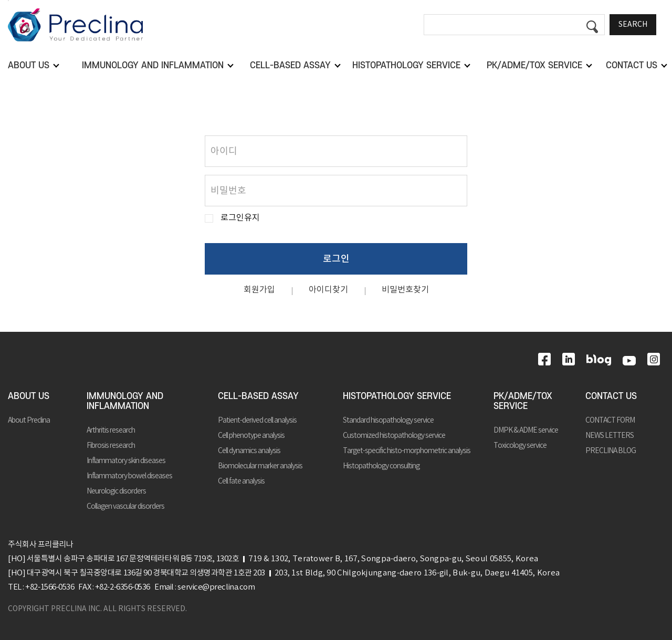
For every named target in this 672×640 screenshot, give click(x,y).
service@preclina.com (216, 587)
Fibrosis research (111, 446)
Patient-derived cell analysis (257, 421)
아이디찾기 (328, 290)
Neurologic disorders (116, 491)
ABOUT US (29, 396)
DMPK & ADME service (526, 431)
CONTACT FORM (610, 421)
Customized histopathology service (394, 436)
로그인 (336, 259)
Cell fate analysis (241, 481)
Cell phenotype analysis (251, 436)
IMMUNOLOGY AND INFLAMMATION (125, 401)
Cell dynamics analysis (249, 451)
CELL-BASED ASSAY (258, 396)
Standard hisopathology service (388, 421)
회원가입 (259, 290)
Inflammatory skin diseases (126, 461)
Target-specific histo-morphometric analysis (407, 451)
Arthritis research (111, 431)
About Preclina (29, 421)
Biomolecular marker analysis (260, 466)
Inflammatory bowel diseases (129, 476)
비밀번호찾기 (405, 290)
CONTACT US (611, 396)
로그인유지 (240, 218)
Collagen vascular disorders (125, 507)
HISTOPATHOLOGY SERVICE (397, 396)
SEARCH (633, 25)
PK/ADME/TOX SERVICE (523, 401)
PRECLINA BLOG (611, 451)
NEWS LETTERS (610, 436)
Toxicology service (520, 446)
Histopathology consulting (381, 466)
